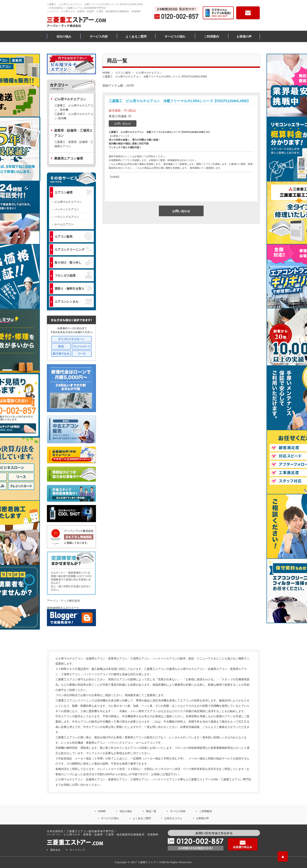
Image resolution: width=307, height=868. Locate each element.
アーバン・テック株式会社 (64, 601)
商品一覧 (151, 811)
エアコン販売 (73, 236)
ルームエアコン (64, 224)
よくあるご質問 (136, 36)
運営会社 (55, 850)
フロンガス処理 (73, 275)
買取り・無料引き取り (73, 288)
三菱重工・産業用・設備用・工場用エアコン (74, 144)
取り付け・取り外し (73, 262)
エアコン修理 (73, 192)
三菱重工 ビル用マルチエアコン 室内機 (74, 116)
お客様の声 (244, 36)
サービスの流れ (175, 36)
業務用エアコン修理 (69, 158)
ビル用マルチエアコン (68, 202)
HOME (102, 811)
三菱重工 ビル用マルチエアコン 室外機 (74, 108)
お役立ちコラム (173, 818)
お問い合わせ (123, 124)
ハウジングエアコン (67, 217)
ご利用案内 (211, 36)
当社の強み (64, 36)
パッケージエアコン (67, 209)
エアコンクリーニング (73, 249)
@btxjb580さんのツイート (63, 608)
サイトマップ (77, 850)
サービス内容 (99, 36)
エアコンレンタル (73, 301)
